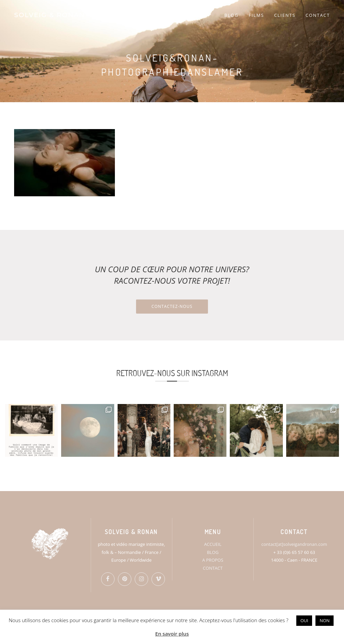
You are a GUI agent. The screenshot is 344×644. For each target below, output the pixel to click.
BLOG (232, 15)
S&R (160, 15)
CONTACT (318, 15)
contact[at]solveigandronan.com (294, 544)
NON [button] (325, 620)
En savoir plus (172, 634)
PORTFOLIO (192, 15)
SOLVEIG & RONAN (50, 15)
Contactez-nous (172, 306)
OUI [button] (304, 620)
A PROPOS (213, 560)
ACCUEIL (213, 544)
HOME (137, 15)
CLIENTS (285, 15)
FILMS (256, 15)
